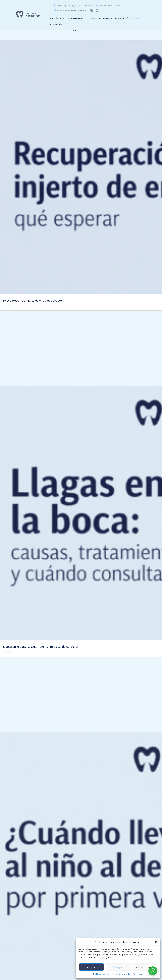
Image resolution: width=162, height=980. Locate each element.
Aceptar (91, 967)
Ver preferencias (145, 967)
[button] (156, 942)
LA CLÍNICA (56, 18)
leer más (8, 306)
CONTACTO (56, 24)
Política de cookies (102, 974)
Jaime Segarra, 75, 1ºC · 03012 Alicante (73, 6)
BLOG (136, 18)
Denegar (118, 967)
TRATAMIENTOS (75, 18)
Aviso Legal (138, 974)
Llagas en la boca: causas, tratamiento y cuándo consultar (41, 647)
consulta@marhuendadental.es (70, 11)
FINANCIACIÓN (122, 18)
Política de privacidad (121, 974)
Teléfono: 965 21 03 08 (108, 6)
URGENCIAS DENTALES (101, 18)
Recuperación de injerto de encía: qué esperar (33, 301)
